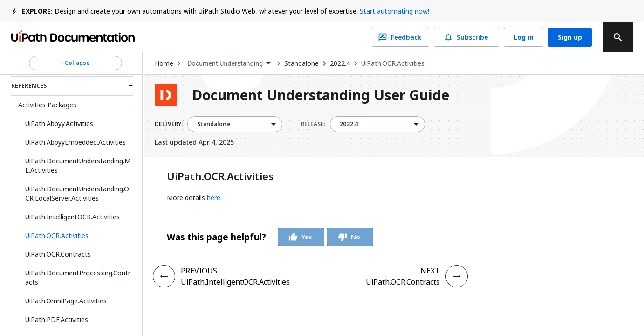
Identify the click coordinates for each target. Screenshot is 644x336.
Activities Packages (47, 105)
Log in (524, 37)
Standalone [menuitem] (214, 124)
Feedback (401, 37)
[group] (270, 237)
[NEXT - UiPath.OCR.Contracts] (457, 276)
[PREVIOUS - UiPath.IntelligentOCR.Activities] (164, 276)
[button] (75, 236)
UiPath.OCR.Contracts (58, 254)
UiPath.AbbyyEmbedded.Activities (75, 142)
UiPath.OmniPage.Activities (66, 301)
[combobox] (229, 64)
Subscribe (466, 37)
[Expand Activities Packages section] (130, 105)
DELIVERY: (169, 124)
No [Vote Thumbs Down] (350, 237)
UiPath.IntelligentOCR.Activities (72, 217)
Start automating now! (394, 11)
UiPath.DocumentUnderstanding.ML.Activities (78, 165)
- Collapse (75, 63)
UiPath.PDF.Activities (57, 319)
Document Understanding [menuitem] (225, 63)
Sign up (570, 37)
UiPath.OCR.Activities (393, 63)
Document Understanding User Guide (321, 95)
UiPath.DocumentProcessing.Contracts (78, 277)
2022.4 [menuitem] (349, 124)
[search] (618, 37)
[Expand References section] (130, 86)
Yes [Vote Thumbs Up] (301, 237)
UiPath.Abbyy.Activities (59, 123)
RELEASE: (313, 124)
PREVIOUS (199, 271)
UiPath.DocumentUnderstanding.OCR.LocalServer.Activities (77, 193)
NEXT (430, 271)
